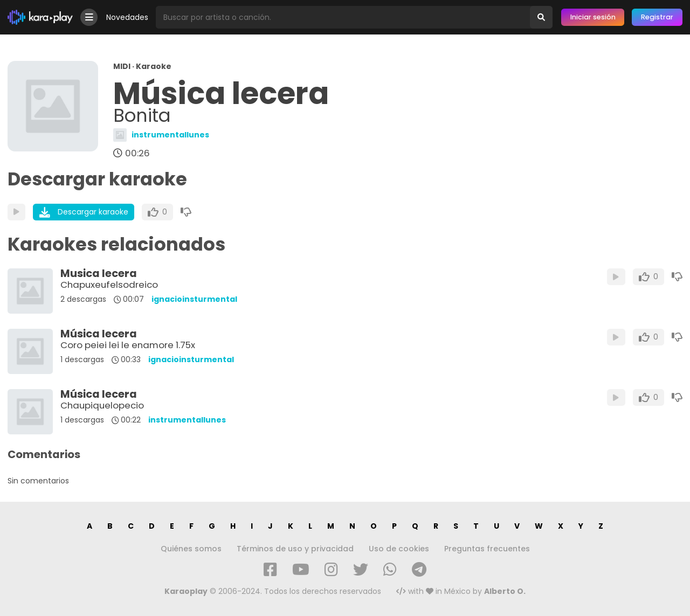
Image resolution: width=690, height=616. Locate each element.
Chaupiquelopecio (102, 405)
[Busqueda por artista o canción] (343, 17)
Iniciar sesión (593, 17)
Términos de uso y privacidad (295, 549)
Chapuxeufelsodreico (109, 285)
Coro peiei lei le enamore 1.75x (128, 345)
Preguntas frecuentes (487, 549)
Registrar (657, 17)
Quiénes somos (191, 549)
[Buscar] (541, 17)
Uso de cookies (399, 549)
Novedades (127, 17)
